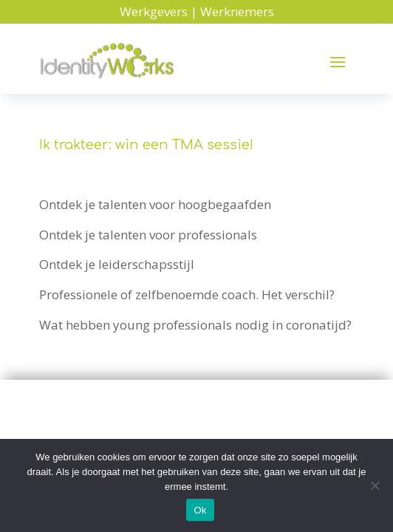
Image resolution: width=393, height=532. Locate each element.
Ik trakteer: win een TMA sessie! (146, 145)
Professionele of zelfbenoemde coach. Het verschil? (187, 294)
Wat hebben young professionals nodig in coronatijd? (195, 325)
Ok (200, 510)
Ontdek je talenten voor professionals (148, 235)
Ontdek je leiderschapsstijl (117, 264)
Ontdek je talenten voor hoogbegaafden (155, 204)
